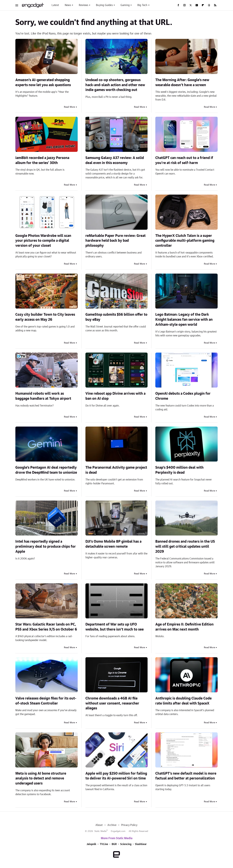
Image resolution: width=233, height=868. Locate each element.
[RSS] (215, 5)
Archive (112, 825)
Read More (69, 107)
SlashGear (141, 844)
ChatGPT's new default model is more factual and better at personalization (186, 776)
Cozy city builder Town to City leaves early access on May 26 (45, 317)
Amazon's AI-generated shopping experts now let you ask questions (43, 82)
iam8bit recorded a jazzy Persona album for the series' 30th (42, 160)
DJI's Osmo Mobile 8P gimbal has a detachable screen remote (113, 544)
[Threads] (209, 5)
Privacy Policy (129, 825)
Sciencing (126, 844)
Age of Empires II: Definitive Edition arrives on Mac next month (184, 627)
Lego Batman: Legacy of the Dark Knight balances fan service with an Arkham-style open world (184, 320)
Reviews (83, 5)
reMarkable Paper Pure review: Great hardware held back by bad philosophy (116, 241)
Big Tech (142, 5)
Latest (55, 5)
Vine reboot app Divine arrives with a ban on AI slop (115, 396)
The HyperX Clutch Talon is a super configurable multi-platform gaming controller (185, 241)
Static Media (100, 831)
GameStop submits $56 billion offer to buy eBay (116, 317)
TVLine (104, 844)
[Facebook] (178, 5)
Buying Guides (104, 5)
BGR (114, 844)
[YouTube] (197, 5)
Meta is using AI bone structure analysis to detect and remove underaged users (41, 778)
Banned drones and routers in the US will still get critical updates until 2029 (185, 547)
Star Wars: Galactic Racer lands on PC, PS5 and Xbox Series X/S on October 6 (46, 627)
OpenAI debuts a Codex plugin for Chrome (183, 396)
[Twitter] (191, 5)
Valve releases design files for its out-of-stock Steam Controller (46, 701)
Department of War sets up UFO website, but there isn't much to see (115, 627)
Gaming (125, 5)
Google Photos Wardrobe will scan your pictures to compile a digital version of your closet (43, 241)
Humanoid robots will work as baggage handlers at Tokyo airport (43, 396)
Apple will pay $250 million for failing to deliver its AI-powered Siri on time (116, 776)
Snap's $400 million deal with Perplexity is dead (179, 470)
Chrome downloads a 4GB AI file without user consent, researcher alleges (112, 703)
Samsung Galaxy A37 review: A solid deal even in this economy (115, 160)
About (99, 825)
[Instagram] (184, 5)
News (68, 5)
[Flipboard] (203, 5)
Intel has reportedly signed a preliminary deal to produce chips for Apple (46, 547)
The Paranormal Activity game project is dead (116, 470)
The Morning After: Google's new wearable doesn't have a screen (182, 82)
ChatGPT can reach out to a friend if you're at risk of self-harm (184, 160)
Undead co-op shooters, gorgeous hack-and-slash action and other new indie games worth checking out (115, 85)
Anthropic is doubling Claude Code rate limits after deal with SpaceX (183, 701)
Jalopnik (91, 844)
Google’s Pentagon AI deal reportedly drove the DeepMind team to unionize (46, 470)
